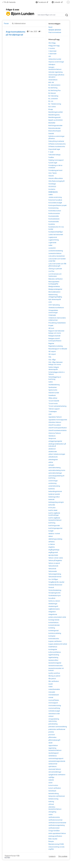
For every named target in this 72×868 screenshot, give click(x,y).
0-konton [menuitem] (52, 48)
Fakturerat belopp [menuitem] (54, 155)
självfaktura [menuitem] (52, 766)
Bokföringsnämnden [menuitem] (55, 125)
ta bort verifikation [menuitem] (55, 788)
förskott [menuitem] (51, 587)
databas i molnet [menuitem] (54, 534)
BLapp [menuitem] (51, 109)
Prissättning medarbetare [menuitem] (57, 323)
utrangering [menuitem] (52, 812)
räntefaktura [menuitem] (53, 756)
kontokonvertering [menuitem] (55, 633)
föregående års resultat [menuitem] (56, 582)
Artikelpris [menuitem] (52, 64)
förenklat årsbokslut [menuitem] (55, 585)
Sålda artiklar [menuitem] (53, 398)
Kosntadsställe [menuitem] (54, 216)
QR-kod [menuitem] (51, 328)
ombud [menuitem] (51, 716)
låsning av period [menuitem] (54, 676)
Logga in (52, 856)
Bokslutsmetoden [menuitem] (54, 128)
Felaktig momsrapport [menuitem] (56, 160)
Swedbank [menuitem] (52, 395)
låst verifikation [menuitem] (54, 681)
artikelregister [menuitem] (53, 460)
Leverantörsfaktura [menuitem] (55, 253)
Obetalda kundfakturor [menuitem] (56, 308)
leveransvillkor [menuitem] (53, 660)
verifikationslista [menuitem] (54, 817)
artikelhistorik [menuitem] (53, 457)
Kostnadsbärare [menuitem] (54, 219)
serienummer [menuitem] (53, 764)
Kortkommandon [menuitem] (54, 213)
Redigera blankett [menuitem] (54, 336)
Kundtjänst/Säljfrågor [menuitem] (56, 232)
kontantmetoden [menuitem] (54, 625)
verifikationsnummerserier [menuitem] (57, 823)
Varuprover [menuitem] (52, 438)
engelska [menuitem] (52, 547)
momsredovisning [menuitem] (55, 705)
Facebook (41, 2)
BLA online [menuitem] (52, 107)
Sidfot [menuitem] (51, 382)
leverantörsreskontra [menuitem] (55, 666)
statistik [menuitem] (51, 780)
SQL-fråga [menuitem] (52, 360)
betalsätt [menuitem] (51, 499)
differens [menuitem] (52, 542)
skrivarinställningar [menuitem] (55, 772)
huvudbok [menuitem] (52, 598)
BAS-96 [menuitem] (51, 82)
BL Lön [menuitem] (51, 101)
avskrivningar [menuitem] (53, 481)
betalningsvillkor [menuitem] (54, 497)
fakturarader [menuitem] (53, 571)
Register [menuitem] (51, 343)
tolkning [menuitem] (51, 802)
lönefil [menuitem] (51, 684)
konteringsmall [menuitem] (54, 631)
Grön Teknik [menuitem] (53, 173)
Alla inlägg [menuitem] (52, 43)
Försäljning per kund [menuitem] (55, 170)
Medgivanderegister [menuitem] (55, 289)
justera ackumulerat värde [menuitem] (57, 617)
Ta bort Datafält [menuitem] (54, 401)
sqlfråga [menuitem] (51, 777)
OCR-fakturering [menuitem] (54, 305)
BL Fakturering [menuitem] (53, 96)
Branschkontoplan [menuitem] (55, 131)
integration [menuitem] (52, 612)
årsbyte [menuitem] (51, 841)
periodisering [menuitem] (53, 724)
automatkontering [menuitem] (54, 468)
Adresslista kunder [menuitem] (55, 59)
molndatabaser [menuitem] (54, 695)
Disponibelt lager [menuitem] (54, 149)
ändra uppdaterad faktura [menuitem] (57, 833)
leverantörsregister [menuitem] (55, 663)
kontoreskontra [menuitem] (54, 639)
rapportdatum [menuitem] (53, 745)
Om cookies (63, 856)
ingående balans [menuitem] (54, 609)
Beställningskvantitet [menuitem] (56, 112)
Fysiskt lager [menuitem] (53, 163)
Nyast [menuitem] (50, 27)
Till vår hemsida (9, 2)
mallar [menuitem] (51, 687)
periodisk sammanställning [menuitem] (58, 727)
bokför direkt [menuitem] (53, 510)
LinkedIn (56, 2)
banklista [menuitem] (52, 489)
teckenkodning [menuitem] (54, 793)
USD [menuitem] (50, 414)
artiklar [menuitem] (51, 462)
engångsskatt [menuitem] (53, 552)
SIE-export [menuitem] (52, 351)
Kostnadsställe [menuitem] (54, 222)
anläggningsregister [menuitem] (55, 441)
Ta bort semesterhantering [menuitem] (57, 406)
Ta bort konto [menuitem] (53, 403)
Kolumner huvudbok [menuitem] (55, 200)
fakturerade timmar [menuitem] (55, 577)
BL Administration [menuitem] (54, 85)
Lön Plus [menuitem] (51, 271)
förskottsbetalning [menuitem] (55, 590)
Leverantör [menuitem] (52, 248)
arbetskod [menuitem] (52, 449)
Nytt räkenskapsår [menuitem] (55, 299)
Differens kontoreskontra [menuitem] (57, 144)
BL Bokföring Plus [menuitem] (55, 90)
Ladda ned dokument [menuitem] (56, 235)
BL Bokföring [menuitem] (53, 88)
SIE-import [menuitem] (52, 354)
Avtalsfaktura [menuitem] (53, 80)
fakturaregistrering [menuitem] (55, 574)
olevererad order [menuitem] (54, 714)
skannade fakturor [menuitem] (55, 769)
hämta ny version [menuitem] (54, 601)
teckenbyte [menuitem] (52, 791)
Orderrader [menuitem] (52, 315)
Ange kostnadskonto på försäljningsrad (25, 33)
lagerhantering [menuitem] (53, 657)
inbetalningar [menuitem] (53, 604)
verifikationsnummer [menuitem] (55, 820)
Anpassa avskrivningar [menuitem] (56, 62)
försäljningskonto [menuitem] (54, 593)
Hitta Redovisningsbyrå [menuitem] (56, 181)
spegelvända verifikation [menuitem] (57, 775)
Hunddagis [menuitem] (52, 184)
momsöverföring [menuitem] (54, 708)
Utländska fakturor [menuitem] (55, 422)
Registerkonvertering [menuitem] (56, 346)
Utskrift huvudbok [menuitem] (55, 425)
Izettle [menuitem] (51, 195)
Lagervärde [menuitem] (52, 243)
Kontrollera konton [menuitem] (55, 211)
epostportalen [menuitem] (53, 555)
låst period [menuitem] (52, 679)
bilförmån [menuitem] (52, 505)
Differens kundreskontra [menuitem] (57, 146)
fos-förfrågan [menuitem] (53, 579)
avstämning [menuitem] (52, 483)
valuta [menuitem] (51, 814)
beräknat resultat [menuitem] (54, 494)
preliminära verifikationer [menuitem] (57, 729)
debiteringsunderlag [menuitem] (55, 539)
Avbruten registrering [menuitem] (55, 72)
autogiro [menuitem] (51, 465)
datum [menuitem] (51, 536)
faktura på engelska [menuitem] (55, 560)
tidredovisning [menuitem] (53, 799)
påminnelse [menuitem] (52, 737)
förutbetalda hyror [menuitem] (55, 595)
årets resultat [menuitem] (53, 839)
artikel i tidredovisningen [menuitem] (57, 454)
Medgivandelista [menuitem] (54, 286)
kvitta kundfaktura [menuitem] (55, 652)
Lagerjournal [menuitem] (53, 237)
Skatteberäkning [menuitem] (54, 385)
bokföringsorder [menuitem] (54, 526)
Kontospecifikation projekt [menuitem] (58, 205)
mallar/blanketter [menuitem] (54, 689)
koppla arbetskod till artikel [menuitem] (58, 644)
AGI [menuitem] (50, 56)
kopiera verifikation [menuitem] (55, 641)
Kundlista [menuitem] (52, 224)
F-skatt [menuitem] (51, 152)
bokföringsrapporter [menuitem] (55, 528)
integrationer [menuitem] (53, 614)
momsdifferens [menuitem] (54, 700)
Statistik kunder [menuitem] (54, 393)
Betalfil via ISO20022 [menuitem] (56, 120)
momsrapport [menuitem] (53, 703)
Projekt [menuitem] (51, 325)
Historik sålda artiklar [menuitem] (56, 178)
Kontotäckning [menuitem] (53, 208)
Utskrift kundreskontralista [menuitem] (57, 430)
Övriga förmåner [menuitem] (54, 831)
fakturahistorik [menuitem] (53, 566)
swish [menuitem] (50, 783)
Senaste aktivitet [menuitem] (55, 30)
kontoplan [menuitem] (52, 636)
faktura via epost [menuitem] (54, 563)
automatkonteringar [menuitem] (55, 473)
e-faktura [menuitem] (52, 544)
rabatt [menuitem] (50, 743)
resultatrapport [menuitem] (54, 753)
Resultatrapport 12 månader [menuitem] (58, 349)
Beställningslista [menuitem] (54, 115)
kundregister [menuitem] (53, 649)
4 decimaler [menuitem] (52, 54)
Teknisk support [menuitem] (54, 409)
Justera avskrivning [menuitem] (55, 197)
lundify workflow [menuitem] (54, 673)
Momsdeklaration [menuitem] (54, 292)
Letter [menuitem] (50, 245)
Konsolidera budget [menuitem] (55, 203)
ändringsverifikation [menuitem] (55, 836)
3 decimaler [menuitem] (52, 51)
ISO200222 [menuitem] (52, 186)
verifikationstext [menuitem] (54, 828)
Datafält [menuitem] (51, 134)
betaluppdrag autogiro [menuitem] (56, 502)
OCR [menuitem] (50, 302)
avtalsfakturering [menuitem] (54, 486)
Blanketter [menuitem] (52, 123)
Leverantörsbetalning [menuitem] (56, 251)
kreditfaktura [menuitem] (53, 647)
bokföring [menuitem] (52, 523)
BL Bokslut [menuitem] (52, 93)
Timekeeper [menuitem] (53, 412)
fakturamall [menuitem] (52, 569)
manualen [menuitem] (52, 692)
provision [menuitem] (52, 735)
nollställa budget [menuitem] (54, 711)
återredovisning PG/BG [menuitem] (56, 844)
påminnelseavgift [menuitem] (54, 740)
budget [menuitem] (51, 531)
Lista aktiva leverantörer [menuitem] (57, 256)
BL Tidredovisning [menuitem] (55, 104)
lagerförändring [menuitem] (54, 655)
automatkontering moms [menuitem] (57, 470)
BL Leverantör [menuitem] (53, 99)
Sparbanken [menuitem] (53, 387)
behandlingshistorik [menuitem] (55, 491)
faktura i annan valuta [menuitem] (56, 558)
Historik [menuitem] (51, 176)
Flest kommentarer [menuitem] (55, 32)
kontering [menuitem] (52, 628)
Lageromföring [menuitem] (54, 240)
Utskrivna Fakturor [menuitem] (55, 433)
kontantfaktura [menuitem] (53, 623)
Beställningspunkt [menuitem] (55, 117)
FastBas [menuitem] (51, 157)
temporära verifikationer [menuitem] (57, 796)
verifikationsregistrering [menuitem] (57, 825)
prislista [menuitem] (51, 732)
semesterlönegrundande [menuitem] (57, 761)
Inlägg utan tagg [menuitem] (54, 46)
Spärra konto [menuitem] (53, 390)
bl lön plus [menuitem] (52, 508)
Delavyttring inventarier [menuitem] (56, 141)
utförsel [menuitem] (51, 804)
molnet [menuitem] (51, 697)
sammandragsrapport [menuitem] (56, 758)
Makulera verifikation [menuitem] (56, 279)
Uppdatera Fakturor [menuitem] (55, 417)
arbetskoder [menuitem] (53, 452)
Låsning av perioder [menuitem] (55, 269)
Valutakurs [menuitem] (52, 436)
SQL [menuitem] (50, 357)
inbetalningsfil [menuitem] (53, 606)
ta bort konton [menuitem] (53, 785)
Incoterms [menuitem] (52, 189)
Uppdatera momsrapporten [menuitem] (58, 420)
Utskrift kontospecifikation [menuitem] (58, 428)
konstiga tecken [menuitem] (54, 620)
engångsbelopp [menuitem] (54, 550)
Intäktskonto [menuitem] (53, 192)
